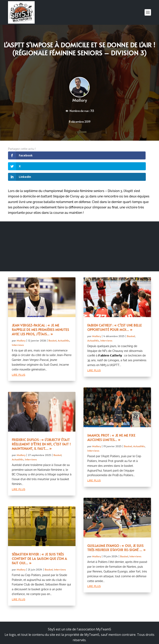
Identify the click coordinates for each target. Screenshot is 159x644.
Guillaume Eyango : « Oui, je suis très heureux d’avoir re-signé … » (117, 526)
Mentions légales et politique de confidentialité (79, 624)
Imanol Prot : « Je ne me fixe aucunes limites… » (111, 416)
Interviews (18, 323)
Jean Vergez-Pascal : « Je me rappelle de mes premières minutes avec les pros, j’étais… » (40, 308)
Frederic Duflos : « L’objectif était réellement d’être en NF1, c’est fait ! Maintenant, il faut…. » (41, 423)
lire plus (19, 353)
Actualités (63, 319)
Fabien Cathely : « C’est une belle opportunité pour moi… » (115, 306)
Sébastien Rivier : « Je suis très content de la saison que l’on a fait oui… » (39, 537)
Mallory (80, 100)
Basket (52, 319)
